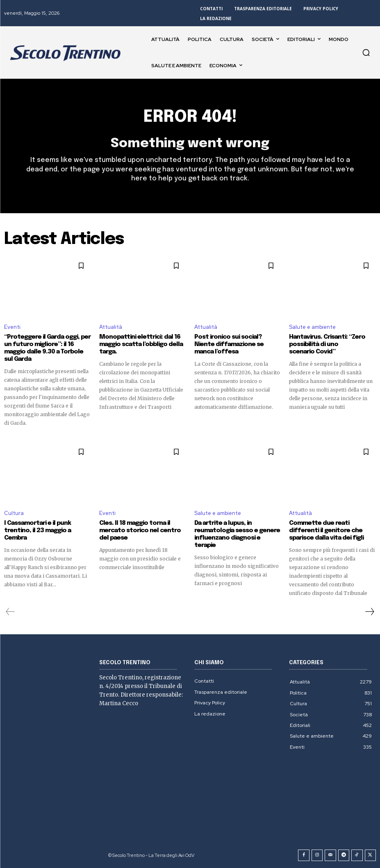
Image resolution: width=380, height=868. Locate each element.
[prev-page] (10, 612)
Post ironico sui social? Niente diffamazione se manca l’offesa (229, 344)
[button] (366, 52)
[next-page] (369, 612)
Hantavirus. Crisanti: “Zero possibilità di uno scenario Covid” (327, 344)
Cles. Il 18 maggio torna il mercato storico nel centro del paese (140, 531)
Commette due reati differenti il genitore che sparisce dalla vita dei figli (326, 531)
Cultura (14, 513)
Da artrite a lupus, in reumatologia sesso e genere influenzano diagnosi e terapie (237, 534)
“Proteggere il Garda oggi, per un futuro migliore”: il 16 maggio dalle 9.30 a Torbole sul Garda (47, 348)
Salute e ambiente (312, 327)
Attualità (111, 327)
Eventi (12, 327)
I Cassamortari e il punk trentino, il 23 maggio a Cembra (38, 531)
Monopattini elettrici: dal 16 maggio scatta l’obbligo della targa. (141, 344)
